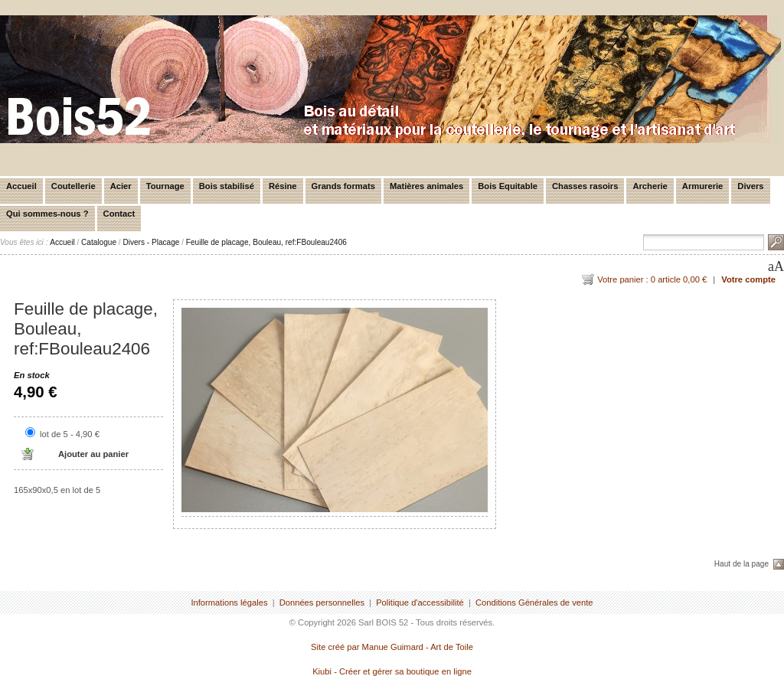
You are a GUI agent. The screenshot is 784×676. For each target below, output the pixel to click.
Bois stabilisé (227, 186)
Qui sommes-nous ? (47, 214)
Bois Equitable (508, 186)
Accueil (21, 186)
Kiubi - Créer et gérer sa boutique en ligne (392, 671)
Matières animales (426, 186)
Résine (283, 186)
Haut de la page (742, 564)
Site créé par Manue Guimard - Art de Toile (392, 647)
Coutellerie (73, 186)
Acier (121, 186)
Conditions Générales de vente (534, 603)
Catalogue (99, 242)
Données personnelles (322, 603)
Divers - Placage (151, 242)
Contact (119, 214)
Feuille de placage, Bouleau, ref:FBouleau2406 (266, 242)
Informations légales (229, 603)
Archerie (650, 186)
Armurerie (702, 186)
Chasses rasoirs (585, 186)
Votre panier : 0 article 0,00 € (652, 279)
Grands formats (343, 186)
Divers (750, 186)
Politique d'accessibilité (420, 603)
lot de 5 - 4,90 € (70, 434)
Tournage (165, 186)
